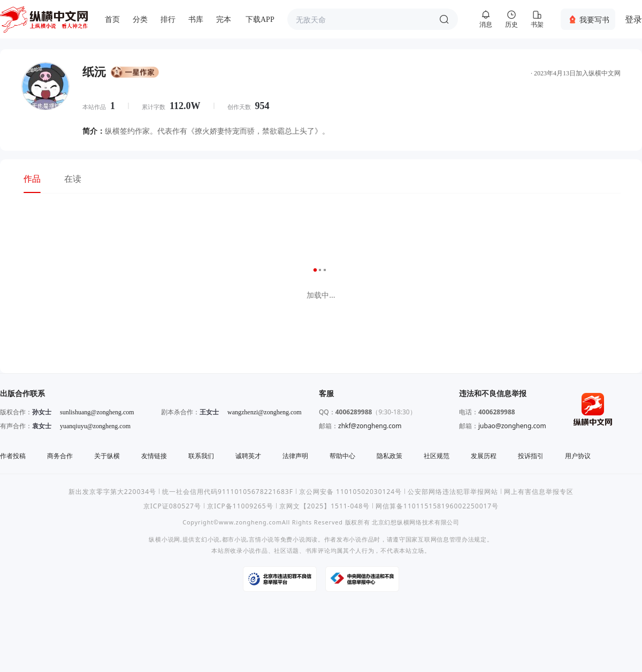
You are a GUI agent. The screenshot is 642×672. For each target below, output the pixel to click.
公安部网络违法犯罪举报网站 (453, 492)
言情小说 (261, 539)
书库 (196, 20)
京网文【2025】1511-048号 (324, 506)
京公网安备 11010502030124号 (350, 492)
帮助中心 (342, 456)
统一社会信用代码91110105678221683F (228, 492)
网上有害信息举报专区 (539, 492)
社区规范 (437, 456)
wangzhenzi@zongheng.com (265, 412)
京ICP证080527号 (172, 506)
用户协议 (578, 456)
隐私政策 (389, 456)
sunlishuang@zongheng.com (97, 412)
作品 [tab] (32, 179)
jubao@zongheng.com (512, 426)
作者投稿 (13, 456)
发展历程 (484, 456)
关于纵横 (107, 456)
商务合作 (60, 456)
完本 (224, 20)
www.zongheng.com (250, 522)
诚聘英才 (248, 456)
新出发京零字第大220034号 (112, 492)
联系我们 (201, 456)
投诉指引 (531, 456)
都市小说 (235, 539)
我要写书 (594, 20)
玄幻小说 (207, 539)
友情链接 (154, 456)
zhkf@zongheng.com (370, 426)
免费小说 (293, 539)
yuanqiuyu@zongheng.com (95, 426)
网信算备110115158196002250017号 (437, 506)
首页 (112, 20)
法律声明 (295, 456)
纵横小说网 (165, 539)
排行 (168, 20)
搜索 (444, 19)
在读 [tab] (73, 179)
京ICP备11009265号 (240, 506)
